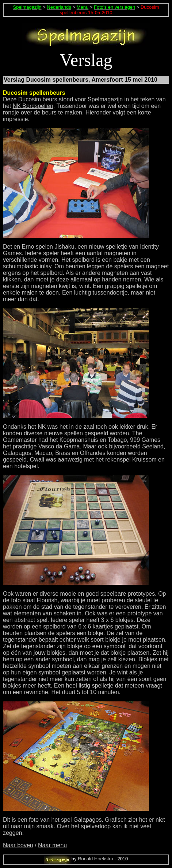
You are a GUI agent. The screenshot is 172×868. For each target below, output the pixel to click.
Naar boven (18, 845)
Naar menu (52, 845)
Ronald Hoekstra (95, 859)
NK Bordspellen (33, 106)
